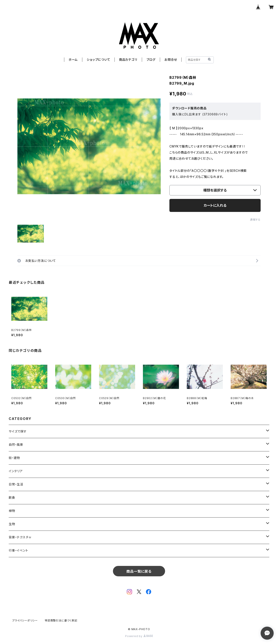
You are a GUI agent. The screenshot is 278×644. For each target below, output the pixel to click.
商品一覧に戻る (139, 571)
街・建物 (14, 458)
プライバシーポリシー (25, 620)
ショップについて (98, 60)
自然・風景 (16, 445)
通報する (255, 220)
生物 (12, 524)
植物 (12, 511)
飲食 (12, 497)
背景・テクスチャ (20, 537)
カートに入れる (215, 205)
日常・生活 (16, 484)
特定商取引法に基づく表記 (61, 620)
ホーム (73, 60)
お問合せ (171, 60)
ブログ (151, 60)
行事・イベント (18, 550)
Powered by (139, 636)
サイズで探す (18, 431)
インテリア (16, 471)
